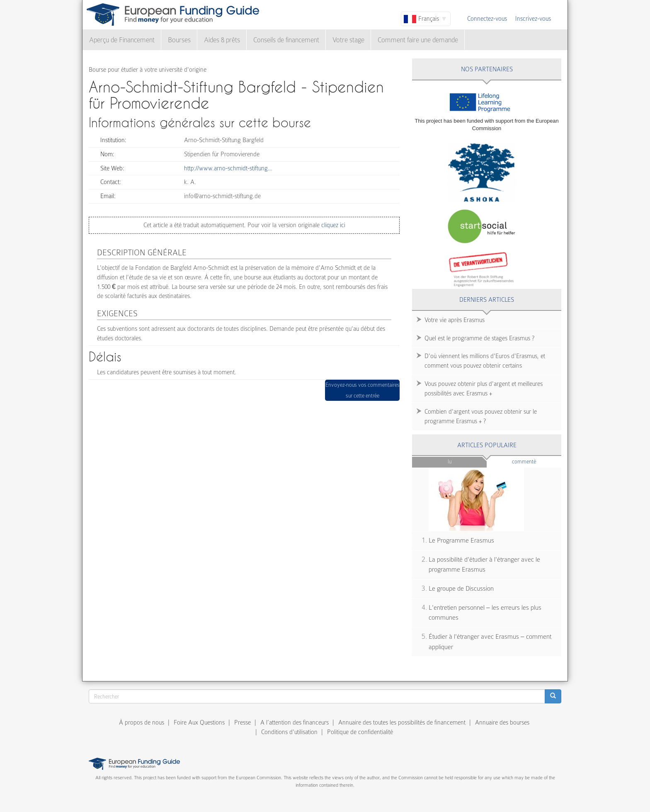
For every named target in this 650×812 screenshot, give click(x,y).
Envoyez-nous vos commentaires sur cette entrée (363, 390)
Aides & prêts (222, 40)
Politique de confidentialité (360, 732)
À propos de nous (142, 722)
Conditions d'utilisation (289, 732)
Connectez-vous (487, 19)
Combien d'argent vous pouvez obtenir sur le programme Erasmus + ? (481, 416)
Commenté (537, 461)
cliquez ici (332, 225)
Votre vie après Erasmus (455, 320)
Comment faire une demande (418, 40)
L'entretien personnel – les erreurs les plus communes (485, 613)
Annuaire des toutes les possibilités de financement (402, 722)
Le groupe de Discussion (461, 589)
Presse (243, 722)
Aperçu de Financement (122, 40)
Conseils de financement (286, 40)
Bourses (179, 40)
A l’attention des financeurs (295, 722)
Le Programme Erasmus (461, 541)
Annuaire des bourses (502, 722)
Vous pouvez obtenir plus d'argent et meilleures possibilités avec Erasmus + (484, 389)
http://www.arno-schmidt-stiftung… (228, 168)
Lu (450, 462)
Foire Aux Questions (199, 722)
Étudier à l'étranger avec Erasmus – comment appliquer (490, 642)
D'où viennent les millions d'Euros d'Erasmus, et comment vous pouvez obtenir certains (485, 361)
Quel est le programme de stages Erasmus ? (479, 338)
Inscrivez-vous (533, 19)
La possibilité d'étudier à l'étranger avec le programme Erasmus (484, 565)
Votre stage (348, 40)
